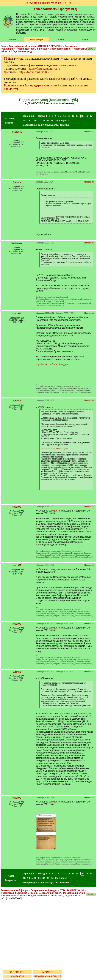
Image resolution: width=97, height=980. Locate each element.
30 (35, 121)
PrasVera (17, 132)
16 (87, 116)
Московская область (14, 896)
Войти (61, 40)
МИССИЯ (48, 972)
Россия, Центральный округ (32, 49)
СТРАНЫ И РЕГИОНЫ (50, 46)
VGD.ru (12, 40)
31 (39, 121)
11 (64, 116)
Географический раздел (22, 46)
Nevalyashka (52, 125)
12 (69, 116)
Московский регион (60, 49)
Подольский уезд (22, 51)
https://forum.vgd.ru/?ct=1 (44, 69)
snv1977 (17, 314)
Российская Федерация (14, 893)
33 (48, 121)
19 (28, 121)
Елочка (17, 182)
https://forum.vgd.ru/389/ (34, 72)
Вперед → (11, 123)
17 (91, 116)
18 (24, 121)
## (93, 132)
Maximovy (17, 243)
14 (77, 116)
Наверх (88, 132)
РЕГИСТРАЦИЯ (37, 40)
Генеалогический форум (14, 890)
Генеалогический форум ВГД (55, 9)
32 (44, 121)
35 (56, 121)
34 (52, 121)
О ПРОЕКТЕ (17, 972)
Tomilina (64, 125)
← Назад (10, 118)
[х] (70, 3)
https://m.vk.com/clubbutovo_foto (52, 364)
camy (41, 125)
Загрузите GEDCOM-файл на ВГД (46, 3)
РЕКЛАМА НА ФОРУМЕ (48, 976)
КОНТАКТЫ (17, 976)
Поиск (85, 40)
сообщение (55, 511)
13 (73, 116)
